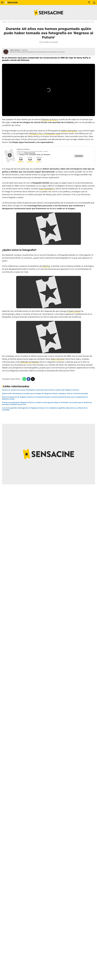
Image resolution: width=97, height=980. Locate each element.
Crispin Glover (74, 311)
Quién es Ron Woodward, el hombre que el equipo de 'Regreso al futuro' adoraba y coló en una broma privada (45, 393)
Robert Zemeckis (69, 131)
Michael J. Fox (36, 134)
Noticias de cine (19, 22)
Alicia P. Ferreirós (15, 50)
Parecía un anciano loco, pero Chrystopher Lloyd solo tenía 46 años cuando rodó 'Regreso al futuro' (41, 390)
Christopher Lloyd (52, 134)
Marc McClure (58, 359)
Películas (10, 22)
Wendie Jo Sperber (30, 362)
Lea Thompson (46, 189)
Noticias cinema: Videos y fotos (33, 22)
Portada (4, 22)
